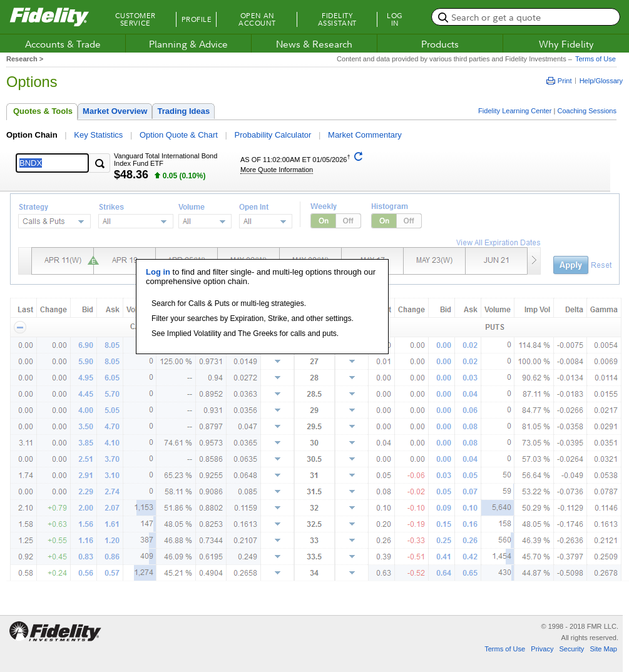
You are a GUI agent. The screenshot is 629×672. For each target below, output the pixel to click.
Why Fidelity (566, 44)
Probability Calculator (273, 135)
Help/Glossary (601, 81)
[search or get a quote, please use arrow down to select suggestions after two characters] (526, 17)
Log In (395, 19)
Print (559, 81)
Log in (158, 272)
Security (571, 649)
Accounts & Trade (63, 44)
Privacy (542, 649)
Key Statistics (98, 135)
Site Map (603, 649)
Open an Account (257, 19)
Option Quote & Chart (179, 135)
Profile (197, 19)
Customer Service (136, 19)
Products (440, 44)
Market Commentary (365, 135)
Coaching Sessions (587, 111)
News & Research (314, 44)
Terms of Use (594, 59)
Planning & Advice (188, 44)
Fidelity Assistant (337, 19)
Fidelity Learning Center (515, 111)
